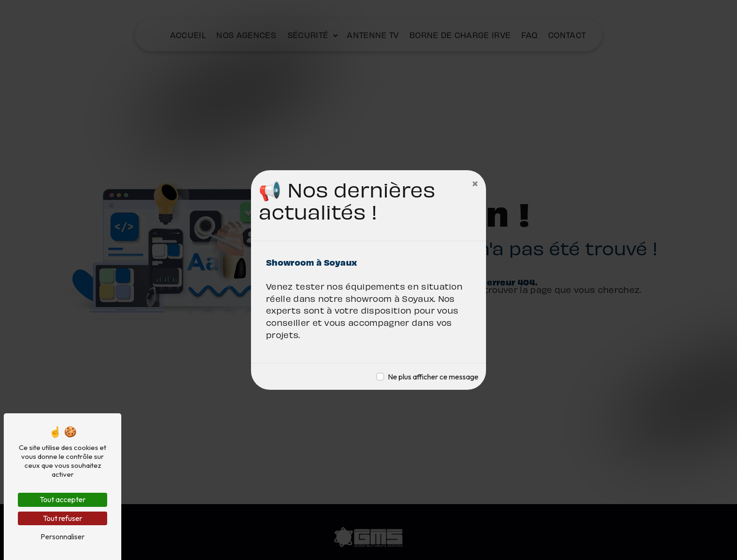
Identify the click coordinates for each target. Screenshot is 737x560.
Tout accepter (63, 499)
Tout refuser (63, 518)
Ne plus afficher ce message (433, 377)
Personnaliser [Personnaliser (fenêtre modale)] (63, 536)
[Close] (475, 183)
